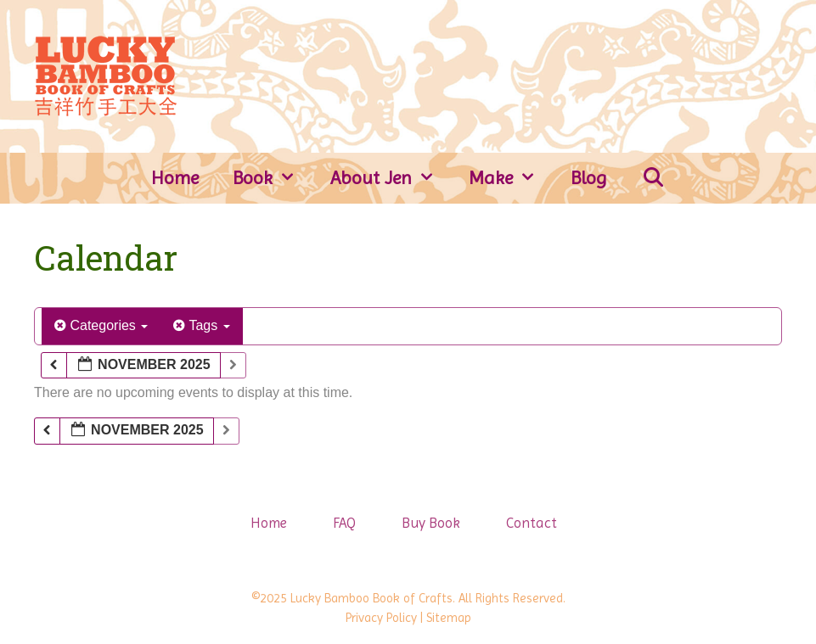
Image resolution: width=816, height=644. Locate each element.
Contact (532, 523)
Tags (201, 325)
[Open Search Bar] (653, 178)
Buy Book (431, 523)
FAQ (344, 523)
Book (273, 178)
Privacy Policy (381, 618)
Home (175, 178)
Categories (101, 325)
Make (511, 178)
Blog (589, 178)
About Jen (391, 178)
